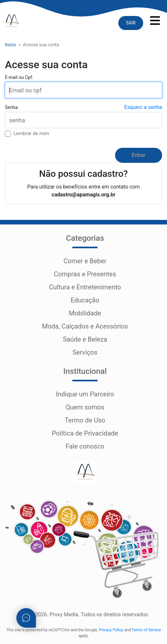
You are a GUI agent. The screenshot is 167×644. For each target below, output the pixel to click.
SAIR (131, 23)
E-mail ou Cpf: (19, 77)
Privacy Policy (111, 630)
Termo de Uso (85, 420)
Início (10, 45)
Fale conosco (85, 446)
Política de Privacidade (85, 433)
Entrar (139, 155)
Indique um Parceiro (85, 394)
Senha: (12, 107)
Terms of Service (146, 630)
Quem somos (85, 407)
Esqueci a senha (143, 107)
